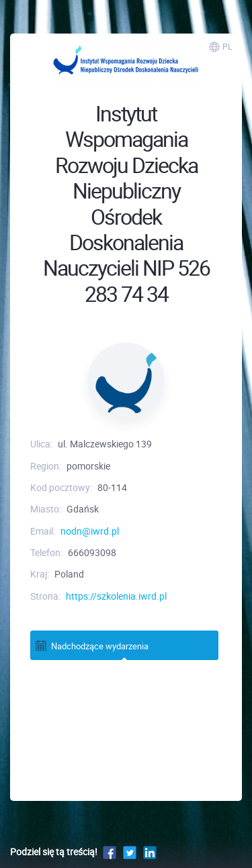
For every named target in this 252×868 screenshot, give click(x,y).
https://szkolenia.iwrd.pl (116, 596)
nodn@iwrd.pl (90, 531)
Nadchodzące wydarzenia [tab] (91, 646)
